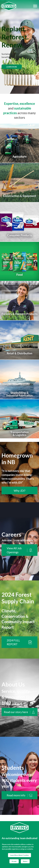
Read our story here (19, 712)
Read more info (20, 795)
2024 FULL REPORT (19, 642)
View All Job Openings (19, 550)
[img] (19, 47)
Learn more (12, 67)
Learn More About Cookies (19, 855)
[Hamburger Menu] (35, 6)
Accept (14, 861)
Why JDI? (20, 491)
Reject (25, 861)
